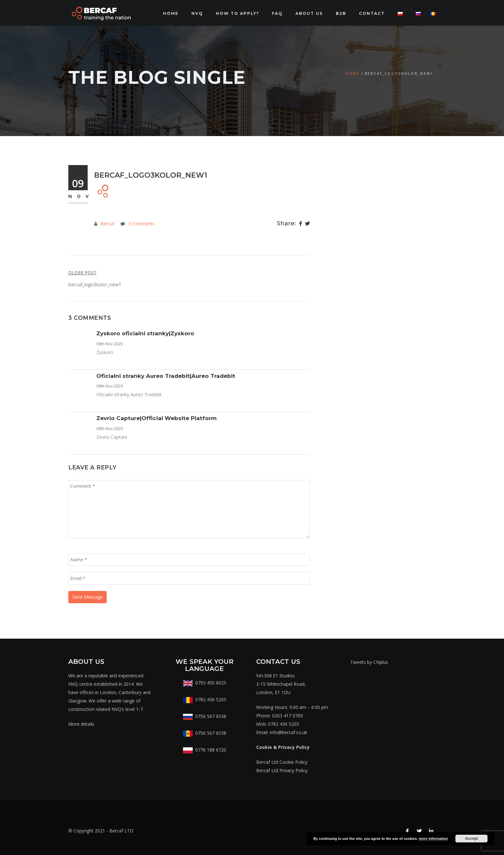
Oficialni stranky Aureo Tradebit (129, 394)
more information (433, 839)
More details (81, 724)
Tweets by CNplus (369, 662)
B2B (341, 13)
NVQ (197, 13)
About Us (309, 13)
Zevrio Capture (112, 437)
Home (171, 13)
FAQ (277, 13)
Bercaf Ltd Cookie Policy (282, 762)
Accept (471, 839)
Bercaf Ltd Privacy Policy (282, 770)
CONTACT (372, 13)
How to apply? (237, 13)
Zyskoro (105, 352)
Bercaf (107, 224)
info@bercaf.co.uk (288, 732)
